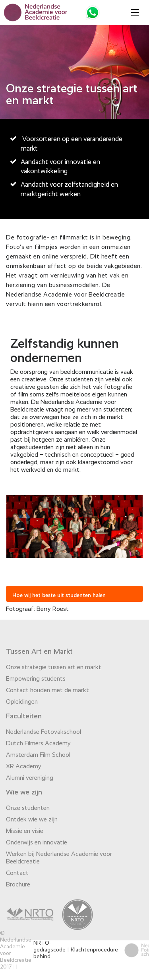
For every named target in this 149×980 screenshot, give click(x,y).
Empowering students (36, 679)
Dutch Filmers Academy (38, 744)
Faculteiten (24, 716)
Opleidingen (22, 702)
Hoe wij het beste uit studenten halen (59, 595)
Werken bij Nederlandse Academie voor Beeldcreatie (59, 858)
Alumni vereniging (30, 778)
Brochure (18, 885)
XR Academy (24, 767)
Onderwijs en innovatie (37, 843)
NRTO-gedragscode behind (49, 950)
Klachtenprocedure (94, 950)
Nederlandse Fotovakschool (44, 732)
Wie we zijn (24, 792)
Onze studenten (28, 808)
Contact (17, 873)
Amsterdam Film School (38, 755)
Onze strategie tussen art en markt (54, 668)
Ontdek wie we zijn (32, 820)
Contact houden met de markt (47, 691)
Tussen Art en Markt (39, 652)
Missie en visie (25, 831)
